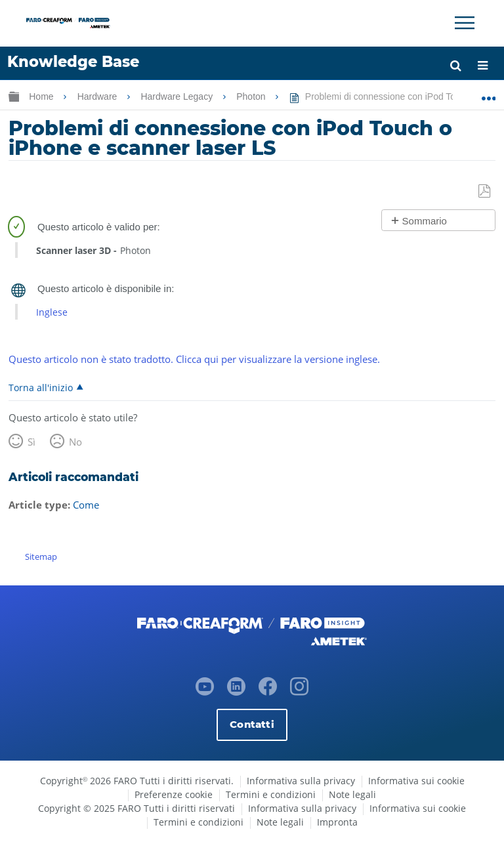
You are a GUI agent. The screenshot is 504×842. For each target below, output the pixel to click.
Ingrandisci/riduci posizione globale (489, 94)
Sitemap (41, 557)
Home (42, 96)
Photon (252, 96)
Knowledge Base (73, 62)
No (75, 442)
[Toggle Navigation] (465, 23)
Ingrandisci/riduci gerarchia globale (14, 96)
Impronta (337, 822)
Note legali (352, 794)
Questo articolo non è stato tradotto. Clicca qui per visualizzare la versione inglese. (194, 359)
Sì (31, 442)
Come (86, 505)
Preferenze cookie (174, 794)
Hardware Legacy (178, 96)
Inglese (52, 312)
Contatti (252, 724)
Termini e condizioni (271, 794)
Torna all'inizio (41, 387)
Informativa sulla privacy (301, 781)
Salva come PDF (485, 192)
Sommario (425, 221)
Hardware (99, 96)
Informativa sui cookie (416, 781)
